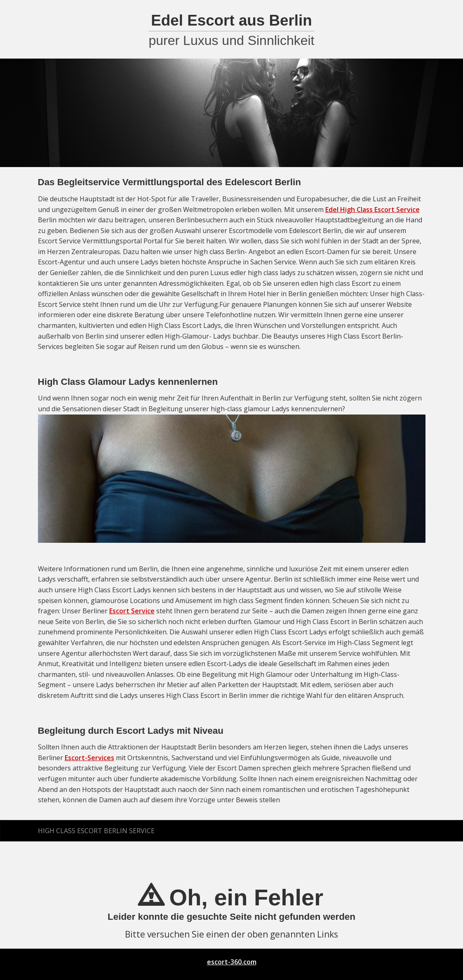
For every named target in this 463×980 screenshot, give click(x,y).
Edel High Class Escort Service (373, 210)
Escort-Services (89, 758)
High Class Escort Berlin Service (96, 831)
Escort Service (132, 611)
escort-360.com (232, 962)
